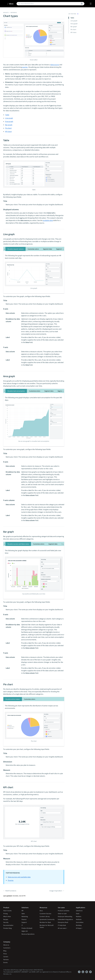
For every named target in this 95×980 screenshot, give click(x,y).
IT (22, 925)
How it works (7, 911)
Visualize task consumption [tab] (16, 391)
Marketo (79, 916)
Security (6, 922)
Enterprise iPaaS (63, 922)
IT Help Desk (62, 925)
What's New (7, 916)
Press (5, 954)
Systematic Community (47, 919)
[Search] (50, 4)
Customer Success (45, 914)
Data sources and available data (19, 877)
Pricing (5, 914)
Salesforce (79, 911)
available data (48, 220)
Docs (41, 911)
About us (6, 945)
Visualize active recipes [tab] (13, 699)
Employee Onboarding (65, 916)
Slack (78, 914)
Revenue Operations (28, 934)
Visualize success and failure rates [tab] (18, 544)
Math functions (11, 891)
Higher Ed (25, 931)
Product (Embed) (27, 928)
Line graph (9, 118)
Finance (24, 919)
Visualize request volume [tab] (16, 249)
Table (7, 115)
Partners (6, 960)
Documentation (8, 925)
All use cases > (62, 928)
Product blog (7, 928)
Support (24, 922)
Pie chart (8, 128)
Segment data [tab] (47, 249)
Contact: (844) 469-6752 (36, 970)
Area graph (9, 121)
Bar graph (9, 125)
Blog (5, 951)
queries (25, 67)
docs (11, 4)
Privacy (16, 970)
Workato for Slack (45, 922)
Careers (6, 957)
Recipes (6, 919)
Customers (7, 948)
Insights (6, 12)
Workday (79, 925)
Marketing (25, 916)
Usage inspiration (56, 891)
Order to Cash (62, 914)
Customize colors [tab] (33, 249)
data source (55, 65)
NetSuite (79, 919)
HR (22, 911)
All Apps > (79, 928)
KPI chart (8, 131)
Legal (21, 970)
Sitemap (25, 970)
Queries (11, 880)
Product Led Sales (64, 911)
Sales (23, 914)
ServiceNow (80, 922)
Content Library (45, 916)
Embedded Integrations (65, 919)
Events (5, 962)
